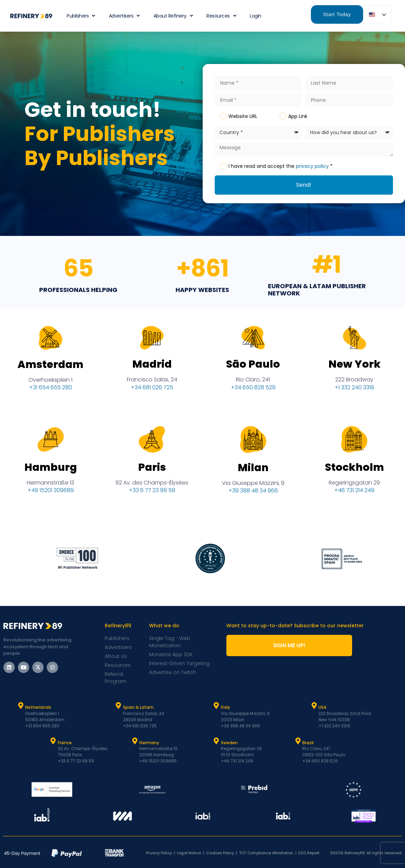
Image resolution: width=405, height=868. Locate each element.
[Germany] (135, 741)
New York (355, 368)
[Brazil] (298, 741)
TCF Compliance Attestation (266, 853)
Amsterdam (50, 368)
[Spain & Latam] (119, 706)
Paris (152, 471)
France (65, 743)
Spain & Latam (138, 707)
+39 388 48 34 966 (253, 494)
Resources (221, 16)
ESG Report (309, 853)
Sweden (229, 743)
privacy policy (312, 166)
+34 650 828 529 (253, 391)
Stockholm (355, 471)
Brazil (308, 743)
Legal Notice (189, 853)
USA (322, 707)
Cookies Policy (220, 853)
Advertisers (124, 16)
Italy (226, 707)
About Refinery (173, 16)
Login (256, 16)
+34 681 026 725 (152, 391)
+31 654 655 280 (51, 391)
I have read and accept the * (280, 166)
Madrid (152, 368)
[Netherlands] (21, 706)
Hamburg (51, 471)
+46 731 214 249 (354, 494)
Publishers (81, 16)
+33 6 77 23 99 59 (152, 494)
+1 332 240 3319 (354, 391)
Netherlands (38, 707)
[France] (53, 741)
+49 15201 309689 (51, 494)
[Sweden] (216, 741)
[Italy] (216, 706)
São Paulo (253, 368)
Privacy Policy (159, 853)
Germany (149, 743)
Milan (253, 471)
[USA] (314, 706)
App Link (298, 116)
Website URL (243, 116)
